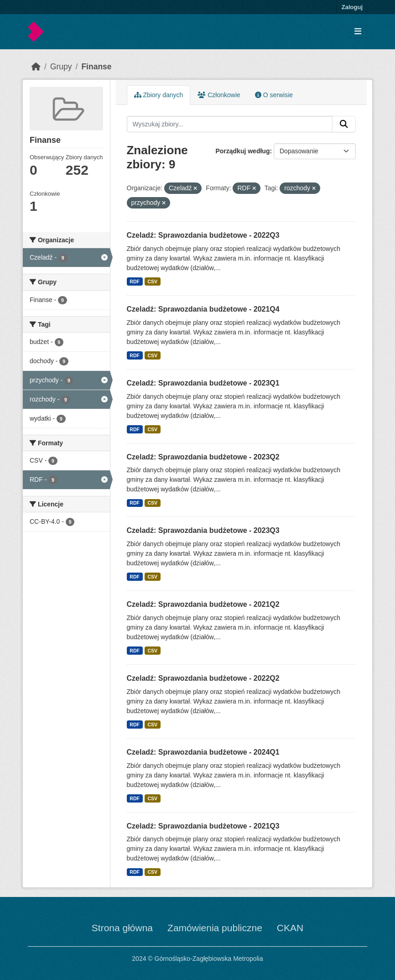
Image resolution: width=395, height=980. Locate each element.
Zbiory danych (159, 95)
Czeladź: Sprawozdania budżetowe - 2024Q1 (203, 752)
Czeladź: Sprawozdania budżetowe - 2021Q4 (203, 309)
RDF (135, 281)
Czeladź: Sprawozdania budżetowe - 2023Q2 (203, 457)
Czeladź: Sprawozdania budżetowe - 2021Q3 (203, 826)
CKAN (290, 928)
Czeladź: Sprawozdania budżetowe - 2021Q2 (203, 604)
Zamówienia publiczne (215, 928)
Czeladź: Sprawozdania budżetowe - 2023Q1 (203, 383)
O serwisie (274, 95)
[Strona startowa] (36, 67)
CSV (152, 281)
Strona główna (122, 928)
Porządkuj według (242, 151)
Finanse (96, 67)
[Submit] (344, 124)
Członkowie (219, 95)
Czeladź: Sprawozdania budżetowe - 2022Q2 (203, 678)
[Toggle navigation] (358, 32)
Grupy (61, 67)
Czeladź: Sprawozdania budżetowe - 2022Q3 (203, 235)
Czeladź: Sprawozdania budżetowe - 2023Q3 (203, 530)
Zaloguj (352, 7)
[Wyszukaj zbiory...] (230, 124)
